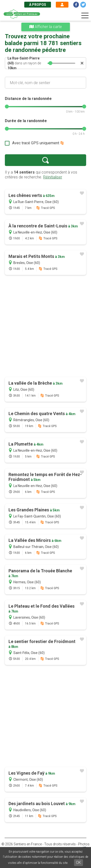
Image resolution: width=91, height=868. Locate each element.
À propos (38, 5)
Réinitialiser (53, 177)
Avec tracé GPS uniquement (36, 143)
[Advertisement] (45, 327)
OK (79, 863)
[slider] (51, 63)
